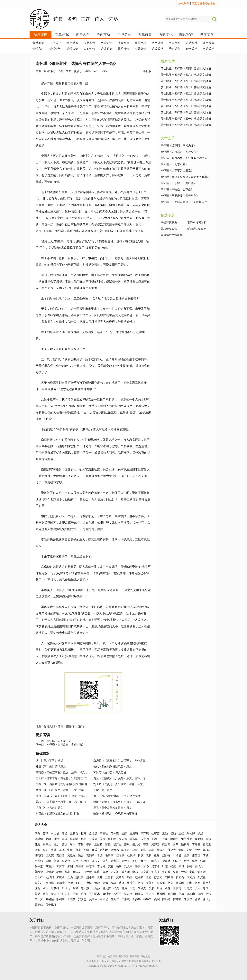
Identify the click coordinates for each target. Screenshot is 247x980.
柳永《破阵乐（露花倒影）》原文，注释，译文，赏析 (69, 796)
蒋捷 (56, 861)
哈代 (84, 894)
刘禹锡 (39, 839)
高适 (94, 850)
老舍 (208, 894)
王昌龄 (98, 844)
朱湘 (70, 866)
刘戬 (37, 850)
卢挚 (70, 883)
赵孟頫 (139, 877)
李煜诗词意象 (169, 223)
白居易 (55, 833)
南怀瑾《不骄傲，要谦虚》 (177, 189)
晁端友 (77, 872)
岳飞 (62, 850)
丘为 (70, 877)
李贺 (81, 844)
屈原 (73, 844)
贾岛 (176, 844)
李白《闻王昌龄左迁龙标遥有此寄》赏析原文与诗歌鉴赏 (70, 784)
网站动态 (146, 956)
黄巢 (37, 894)
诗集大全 (126, 961)
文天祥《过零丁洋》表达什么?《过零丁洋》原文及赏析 (69, 778)
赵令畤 (90, 877)
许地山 (191, 894)
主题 (86, 19)
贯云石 (180, 877)
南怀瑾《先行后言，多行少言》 (66, 745)
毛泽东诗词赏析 (197, 223)
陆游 (65, 833)
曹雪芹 (161, 850)
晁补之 (145, 861)
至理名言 (124, 35)
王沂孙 (96, 888)
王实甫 (177, 888)
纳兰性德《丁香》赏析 (49, 761)
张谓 (105, 883)
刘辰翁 (166, 872)
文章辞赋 (62, 35)
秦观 (127, 844)
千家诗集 (175, 49)
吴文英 (50, 855)
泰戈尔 (55, 894)
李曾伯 (161, 883)
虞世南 (166, 844)
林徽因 (161, 894)
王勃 (165, 833)
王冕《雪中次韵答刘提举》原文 (113, 808)
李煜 (208, 839)
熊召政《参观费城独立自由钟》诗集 (58, 814)
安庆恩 (82, 899)
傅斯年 (115, 899)
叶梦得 (55, 888)
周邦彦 (155, 844)
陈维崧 (177, 899)
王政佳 (71, 899)
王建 (100, 877)
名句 (72, 19)
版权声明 (134, 956)
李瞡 (48, 861)
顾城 (181, 866)
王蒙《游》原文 (103, 790)
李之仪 (66, 861)
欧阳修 (123, 839)
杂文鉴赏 (192, 49)
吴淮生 (93, 899)
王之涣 (164, 839)
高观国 (180, 883)
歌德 (189, 866)
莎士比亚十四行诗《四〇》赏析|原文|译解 (186, 125)
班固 (197, 888)
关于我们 (101, 956)
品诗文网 (41, 35)
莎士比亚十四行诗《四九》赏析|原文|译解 (186, 100)
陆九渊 (120, 855)
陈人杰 (85, 888)
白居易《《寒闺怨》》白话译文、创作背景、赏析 (123, 761)
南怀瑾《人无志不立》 (60, 741)
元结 (184, 872)
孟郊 (124, 833)
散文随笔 (158, 43)
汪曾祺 (109, 877)
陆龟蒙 (50, 872)
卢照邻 (39, 861)
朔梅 (181, 894)
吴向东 (150, 894)
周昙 (143, 850)
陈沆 (97, 872)
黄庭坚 (134, 839)
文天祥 (39, 877)
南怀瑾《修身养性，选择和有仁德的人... (185, 158)
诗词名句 (136, 961)
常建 (192, 872)
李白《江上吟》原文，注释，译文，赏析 (60, 790)
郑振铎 (137, 899)
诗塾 (113, 19)
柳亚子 (117, 894)
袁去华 (126, 872)
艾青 (111, 866)
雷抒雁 (199, 866)
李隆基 (196, 844)
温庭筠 (134, 833)
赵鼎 (170, 883)
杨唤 (119, 866)
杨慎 (141, 855)
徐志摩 (90, 866)
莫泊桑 (120, 877)
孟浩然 (93, 833)
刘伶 (160, 888)
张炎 (197, 883)
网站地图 (210, 3)
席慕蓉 (79, 866)
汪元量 (88, 872)
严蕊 (132, 888)
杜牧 (56, 839)
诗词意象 (116, 961)
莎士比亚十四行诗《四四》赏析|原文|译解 (186, 69)
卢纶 (197, 850)
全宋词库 (106, 961)
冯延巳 (85, 861)
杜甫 (84, 833)
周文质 (191, 877)
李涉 (151, 888)
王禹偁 (93, 839)
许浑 (65, 839)
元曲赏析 (141, 43)
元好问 (50, 877)
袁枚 (149, 855)
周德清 (60, 883)
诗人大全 (41, 825)
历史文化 (166, 35)
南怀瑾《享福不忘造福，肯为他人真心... (185, 177)
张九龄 (104, 850)
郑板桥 (207, 850)
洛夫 (138, 866)
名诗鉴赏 (209, 49)
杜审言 (155, 833)
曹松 (89, 883)
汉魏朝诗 (141, 49)
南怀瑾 (70, 726)
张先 (116, 888)
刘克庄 (155, 872)
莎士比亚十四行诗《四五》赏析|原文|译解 (186, 87)
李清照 (174, 839)
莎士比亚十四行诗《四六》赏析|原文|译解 (186, 75)
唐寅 (78, 850)
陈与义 (96, 861)
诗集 (58, 19)
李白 (37, 833)
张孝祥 (115, 861)
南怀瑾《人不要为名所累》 (177, 171)
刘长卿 (191, 833)
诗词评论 (55, 49)
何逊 (46, 894)
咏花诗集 (145, 35)
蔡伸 (176, 872)
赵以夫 (79, 877)
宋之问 (145, 839)
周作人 (139, 894)
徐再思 (50, 883)
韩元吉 (107, 888)
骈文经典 (209, 43)
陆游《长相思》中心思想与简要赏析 (115, 814)
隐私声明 (123, 956)
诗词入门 (38, 49)
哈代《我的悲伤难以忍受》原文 (113, 767)
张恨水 (207, 899)
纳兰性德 (187, 839)
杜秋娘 (131, 855)
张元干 (126, 861)
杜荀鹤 (39, 855)
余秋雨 (172, 894)
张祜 (198, 899)
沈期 (37, 888)
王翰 (154, 839)
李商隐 (74, 839)
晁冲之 (131, 883)
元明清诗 (123, 49)
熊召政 (60, 899)
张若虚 (196, 855)
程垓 (113, 883)
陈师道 (166, 899)
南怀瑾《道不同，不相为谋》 (178, 146)
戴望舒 (50, 866)
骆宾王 (207, 844)
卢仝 (46, 888)
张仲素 (39, 866)
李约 (46, 850)
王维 (181, 833)
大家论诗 (89, 49)
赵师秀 (166, 855)
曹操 (65, 844)
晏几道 (136, 844)
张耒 (141, 883)
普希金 (39, 872)
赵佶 (206, 888)
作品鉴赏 (89, 43)
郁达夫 (66, 894)
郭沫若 (60, 866)
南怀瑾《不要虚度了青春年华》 (180, 196)
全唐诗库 (96, 961)
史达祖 (115, 872)
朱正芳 (39, 899)
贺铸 (181, 850)
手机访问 (184, 3)
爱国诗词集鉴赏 (197, 229)
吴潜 (189, 883)
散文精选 (72, 43)
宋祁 (75, 861)
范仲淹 (115, 833)
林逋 (84, 839)
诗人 (99, 19)
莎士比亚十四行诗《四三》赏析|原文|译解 (186, 106)
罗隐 (86, 850)
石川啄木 (94, 894)
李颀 (206, 855)
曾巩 (67, 872)
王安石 (74, 833)
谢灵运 (202, 872)
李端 (135, 872)
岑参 (89, 844)
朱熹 (70, 850)
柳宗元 (47, 844)
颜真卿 (185, 844)
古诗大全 (83, 35)
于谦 (100, 855)
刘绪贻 (50, 899)
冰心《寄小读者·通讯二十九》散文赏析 (117, 796)
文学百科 (175, 43)
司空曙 (145, 872)
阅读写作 (186, 35)
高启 (157, 899)
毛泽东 (109, 855)
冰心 (146, 866)
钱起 (200, 833)
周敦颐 (71, 855)
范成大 (172, 850)
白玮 (200, 894)
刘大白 (128, 866)
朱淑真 (142, 888)
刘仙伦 (66, 888)
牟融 (151, 850)
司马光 (188, 888)
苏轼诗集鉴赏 (169, 229)
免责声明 (113, 956)
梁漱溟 (126, 899)
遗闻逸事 (123, 43)
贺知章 (90, 855)
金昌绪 (166, 861)
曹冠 (122, 883)
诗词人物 (72, 49)
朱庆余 (60, 877)
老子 (85, 156)
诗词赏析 (103, 35)
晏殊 (103, 839)
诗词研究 (106, 49)
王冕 (149, 877)
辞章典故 (146, 961)
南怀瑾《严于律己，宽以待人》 (180, 183)
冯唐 (130, 877)
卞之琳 (101, 866)
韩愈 (37, 844)
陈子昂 (125, 850)
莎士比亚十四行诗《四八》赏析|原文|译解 (186, 81)
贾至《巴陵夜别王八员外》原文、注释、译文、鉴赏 (125, 778)
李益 (195, 861)
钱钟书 (147, 899)
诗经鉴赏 (158, 49)
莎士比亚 (51, 905)
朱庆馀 (188, 899)
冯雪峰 (155, 866)
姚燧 (168, 888)
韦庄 (146, 844)
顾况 (105, 872)
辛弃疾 (145, 833)
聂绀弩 (107, 894)
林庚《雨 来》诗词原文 (51, 767)
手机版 (147, 71)
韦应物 (104, 833)
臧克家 (155, 861)
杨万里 (117, 844)
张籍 (203, 861)
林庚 (124, 888)
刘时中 (79, 883)
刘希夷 (169, 877)
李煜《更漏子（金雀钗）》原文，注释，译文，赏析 (125, 802)
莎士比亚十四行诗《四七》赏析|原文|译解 (186, 112)
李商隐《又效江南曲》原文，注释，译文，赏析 (64, 772)
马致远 (115, 850)
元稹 (48, 839)
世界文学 (207, 35)
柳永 (56, 844)
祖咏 (157, 855)
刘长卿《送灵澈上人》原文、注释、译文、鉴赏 (122, 784)
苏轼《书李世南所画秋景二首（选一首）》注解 (64, 802)
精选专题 (197, 3)
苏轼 (46, 833)
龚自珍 (60, 855)
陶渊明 (199, 839)
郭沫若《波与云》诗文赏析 (110, 772)
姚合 (81, 855)
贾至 (187, 861)
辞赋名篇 (38, 43)
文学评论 (106, 43)
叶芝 (165, 866)
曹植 (108, 844)
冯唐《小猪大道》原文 (49, 808)
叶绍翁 (177, 855)
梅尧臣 (112, 839)
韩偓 (59, 872)
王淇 (187, 855)
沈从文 (128, 894)
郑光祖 (202, 877)
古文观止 (55, 43)
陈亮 (105, 861)
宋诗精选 (192, 43)
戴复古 (207, 883)
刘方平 (177, 861)
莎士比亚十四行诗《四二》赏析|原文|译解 (186, 94)
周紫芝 (150, 883)
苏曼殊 (39, 905)
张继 (54, 850)
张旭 (75, 888)
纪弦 (173, 866)
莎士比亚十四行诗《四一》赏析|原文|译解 (186, 119)
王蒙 (75, 894)
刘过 (135, 861)
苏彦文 (158, 877)
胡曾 (135, 850)
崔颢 (173, 833)
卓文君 (39, 883)
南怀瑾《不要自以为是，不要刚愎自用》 (185, 202)
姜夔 (189, 850)
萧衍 (97, 883)
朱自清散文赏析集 (172, 235)
